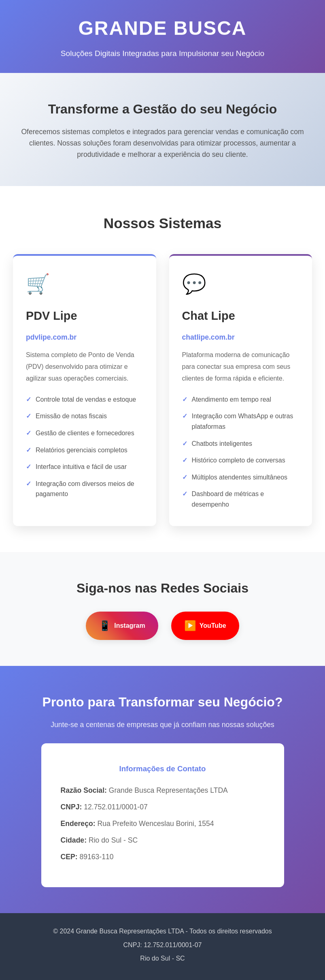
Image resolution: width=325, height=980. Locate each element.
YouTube (205, 626)
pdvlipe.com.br (51, 337)
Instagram (122, 626)
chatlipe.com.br (208, 337)
